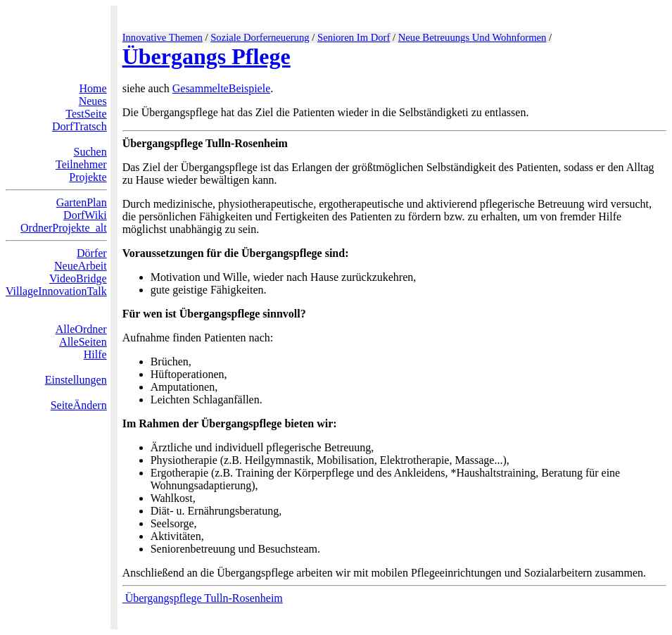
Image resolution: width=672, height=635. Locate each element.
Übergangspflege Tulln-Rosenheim (203, 598)
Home (93, 88)
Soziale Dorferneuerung (260, 37)
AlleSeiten (83, 342)
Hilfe (95, 354)
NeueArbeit (81, 266)
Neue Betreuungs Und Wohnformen (473, 37)
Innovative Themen (163, 37)
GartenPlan (82, 202)
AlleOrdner (81, 329)
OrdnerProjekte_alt (64, 228)
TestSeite (86, 114)
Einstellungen (76, 380)
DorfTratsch (80, 126)
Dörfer (92, 253)
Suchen (90, 152)
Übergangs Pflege (207, 56)
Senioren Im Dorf (354, 37)
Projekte (88, 177)
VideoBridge (78, 278)
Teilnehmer (81, 164)
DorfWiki (85, 215)
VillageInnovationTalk (56, 291)
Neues (93, 101)
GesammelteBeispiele (222, 88)
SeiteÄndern (79, 405)
